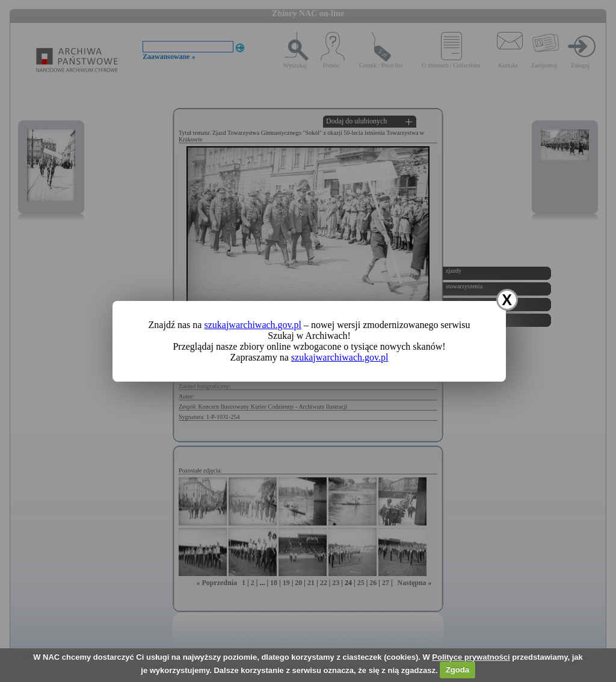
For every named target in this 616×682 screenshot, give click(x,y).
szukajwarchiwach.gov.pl (253, 325)
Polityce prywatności (471, 657)
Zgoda (457, 670)
